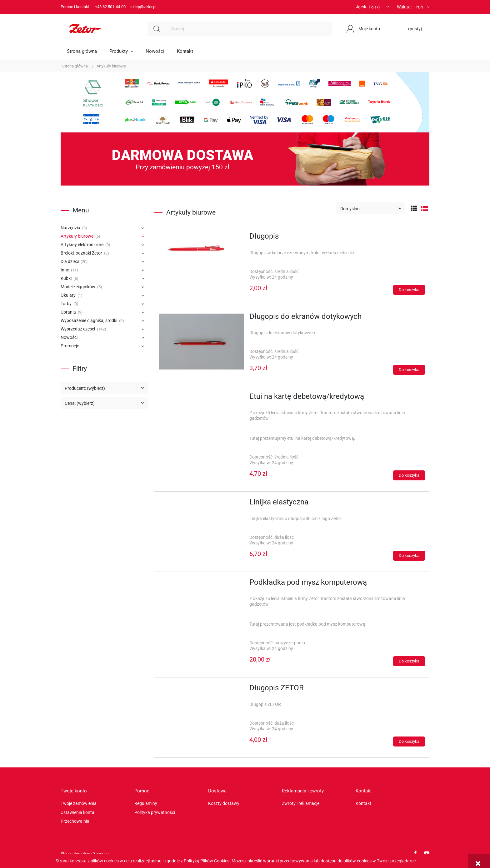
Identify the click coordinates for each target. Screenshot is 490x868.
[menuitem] (82, 51)
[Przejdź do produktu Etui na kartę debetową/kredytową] (201, 398)
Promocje (70, 346)
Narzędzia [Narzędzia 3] (70, 228)
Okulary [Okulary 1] (68, 295)
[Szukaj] (157, 29)
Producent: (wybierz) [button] (85, 388)
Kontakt (363, 803)
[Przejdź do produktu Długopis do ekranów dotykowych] (201, 342)
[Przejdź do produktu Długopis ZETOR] (201, 690)
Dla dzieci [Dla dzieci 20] (70, 261)
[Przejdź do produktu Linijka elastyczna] (201, 504)
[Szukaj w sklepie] (249, 29)
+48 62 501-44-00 (110, 7)
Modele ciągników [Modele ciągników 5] (78, 287)
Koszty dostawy (224, 803)
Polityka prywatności (155, 812)
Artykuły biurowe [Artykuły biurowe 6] (77, 236)
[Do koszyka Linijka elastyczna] (409, 556)
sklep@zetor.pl (143, 7)
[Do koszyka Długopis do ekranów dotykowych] (409, 370)
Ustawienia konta (77, 812)
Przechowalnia (75, 821)
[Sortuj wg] (370, 208)
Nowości (69, 337)
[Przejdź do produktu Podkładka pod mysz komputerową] (201, 584)
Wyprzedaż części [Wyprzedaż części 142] (78, 329)
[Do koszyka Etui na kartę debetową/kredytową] (409, 475)
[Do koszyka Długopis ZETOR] (409, 742)
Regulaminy (146, 803)
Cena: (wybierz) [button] (80, 403)
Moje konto (369, 29)
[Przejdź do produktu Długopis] (201, 252)
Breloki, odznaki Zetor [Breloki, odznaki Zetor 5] (81, 253)
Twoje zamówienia (79, 803)
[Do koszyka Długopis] (409, 290)
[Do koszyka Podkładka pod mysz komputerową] (409, 661)
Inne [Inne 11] (65, 270)
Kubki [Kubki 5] (66, 278)
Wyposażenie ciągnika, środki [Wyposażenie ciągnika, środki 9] (89, 320)
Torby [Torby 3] (66, 304)
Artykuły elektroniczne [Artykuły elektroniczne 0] (82, 245)
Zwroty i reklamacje (301, 803)
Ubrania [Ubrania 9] (68, 312)
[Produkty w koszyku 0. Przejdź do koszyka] (412, 29)
